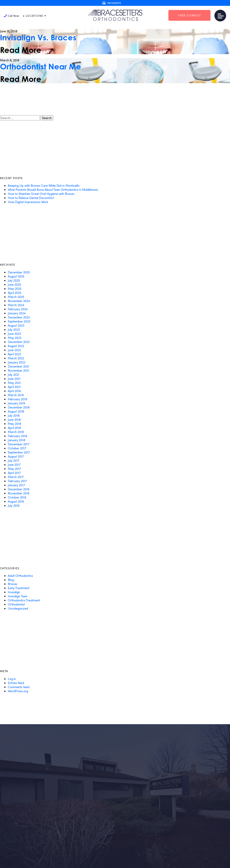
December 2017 (19, 444)
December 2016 (19, 489)
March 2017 (16, 477)
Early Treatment (19, 588)
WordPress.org (18, 691)
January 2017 (16, 485)
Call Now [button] (11, 16)
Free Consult (189, 15)
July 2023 (14, 329)
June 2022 (14, 350)
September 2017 (19, 452)
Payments (112, 3)
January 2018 (16, 440)
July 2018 (14, 415)
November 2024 (19, 301)
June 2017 (14, 464)
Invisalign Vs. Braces (38, 37)
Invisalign (14, 592)
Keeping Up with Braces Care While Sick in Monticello (44, 185)
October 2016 (17, 497)
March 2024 (16, 305)
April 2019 (14, 391)
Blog (11, 580)
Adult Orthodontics (20, 576)
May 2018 (14, 424)
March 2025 (16, 297)
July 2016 (14, 505)
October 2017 (17, 448)
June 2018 (14, 419)
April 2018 (14, 428)
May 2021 (14, 383)
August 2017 (16, 456)
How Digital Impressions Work (28, 202)
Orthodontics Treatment (24, 600)
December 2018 (19, 407)
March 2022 (16, 358)
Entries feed (16, 683)
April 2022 (14, 354)
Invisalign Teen (18, 596)
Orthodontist (16, 604)
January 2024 (17, 313)
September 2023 (19, 321)
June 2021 (14, 379)
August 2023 (16, 325)
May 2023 (15, 338)
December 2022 (19, 342)
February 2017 (17, 481)
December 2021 (19, 366)
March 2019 (16, 395)
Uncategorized (18, 608)
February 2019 (17, 399)
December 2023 (19, 317)
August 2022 (16, 346)
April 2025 (15, 293)
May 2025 (15, 289)
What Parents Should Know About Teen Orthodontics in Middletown (53, 190)
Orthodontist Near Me (41, 66)
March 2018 (16, 432)
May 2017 (14, 469)
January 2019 (16, 403)
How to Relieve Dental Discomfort (31, 198)
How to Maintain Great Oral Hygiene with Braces (41, 194)
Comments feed (19, 687)
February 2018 (17, 436)
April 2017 (14, 473)
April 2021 (14, 387)
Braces (13, 584)
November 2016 (19, 493)
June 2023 (14, 334)
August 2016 (16, 501)
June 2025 (14, 284)
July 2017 (14, 460)
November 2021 (19, 370)
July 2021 (14, 374)
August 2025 (16, 276)
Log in (12, 679)
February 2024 (18, 309)
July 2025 (14, 280)
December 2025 (19, 272)
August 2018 (16, 411)
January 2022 (17, 362)
